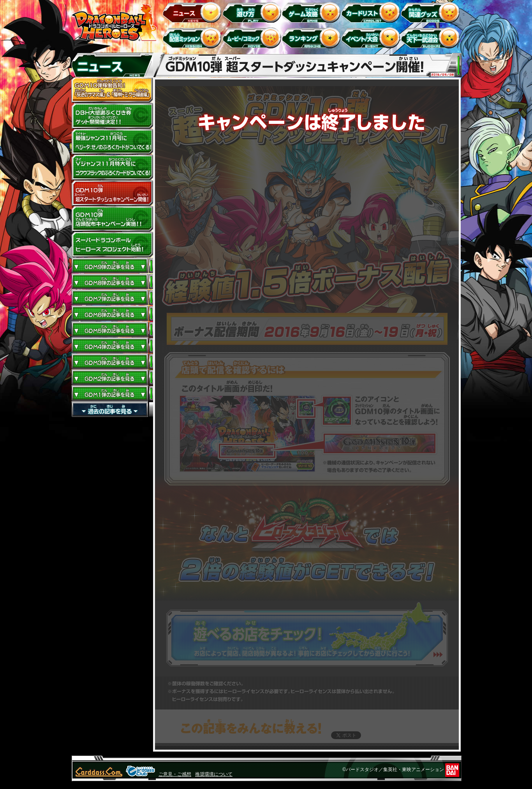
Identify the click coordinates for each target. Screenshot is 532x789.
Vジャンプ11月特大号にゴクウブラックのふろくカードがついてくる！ (112, 168)
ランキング (313, 38)
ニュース (193, 12)
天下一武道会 (432, 38)
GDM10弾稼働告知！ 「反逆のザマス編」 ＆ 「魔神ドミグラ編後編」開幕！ (112, 90)
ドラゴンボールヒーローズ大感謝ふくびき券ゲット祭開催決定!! (112, 116)
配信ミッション (193, 38)
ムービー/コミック (253, 38)
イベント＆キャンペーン (372, 38)
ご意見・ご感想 (175, 774)
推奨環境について (214, 774)
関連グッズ (432, 12)
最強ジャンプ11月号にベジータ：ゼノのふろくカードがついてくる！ (112, 142)
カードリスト (372, 12)
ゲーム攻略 (313, 12)
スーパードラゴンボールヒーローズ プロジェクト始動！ (112, 245)
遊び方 (253, 12)
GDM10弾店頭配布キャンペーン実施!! (112, 219)
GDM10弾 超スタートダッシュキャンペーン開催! (112, 193)
